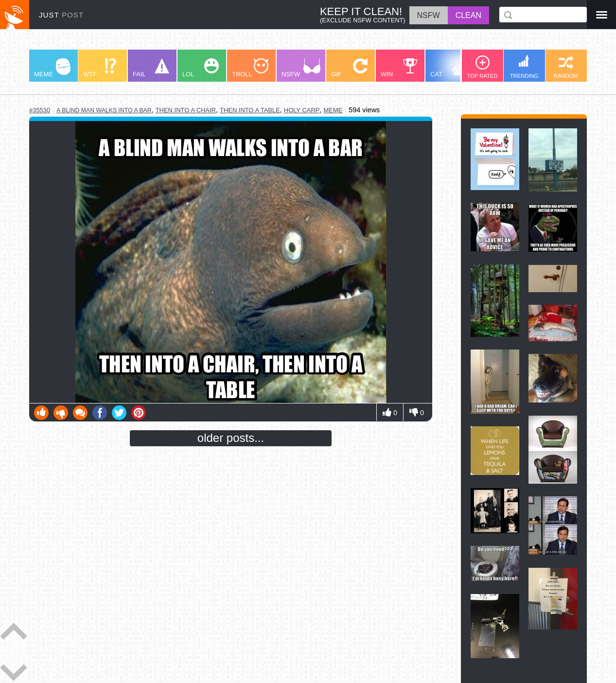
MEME (52, 68)
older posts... (231, 438)
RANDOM (566, 67)
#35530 (40, 110)
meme (333, 110)
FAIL (151, 68)
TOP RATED (483, 67)
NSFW (301, 68)
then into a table (250, 110)
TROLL (250, 68)
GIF (349, 68)
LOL (201, 68)
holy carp (302, 110)
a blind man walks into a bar (104, 110)
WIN (399, 68)
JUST (61, 15)
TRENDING (524, 67)
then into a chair (186, 110)
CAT (450, 68)
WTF (100, 68)
